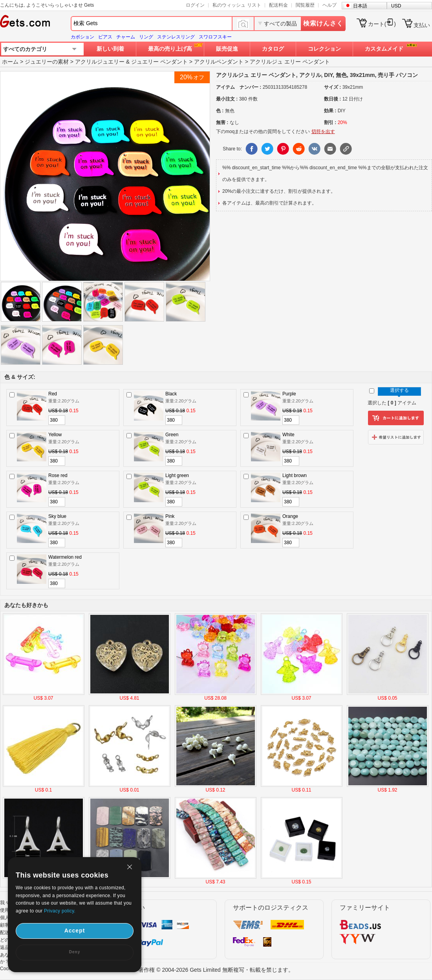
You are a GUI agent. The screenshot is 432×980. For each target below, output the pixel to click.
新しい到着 (110, 49)
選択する (399, 390)
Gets (25, 21)
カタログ (273, 49)
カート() (382, 24)
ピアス (105, 37)
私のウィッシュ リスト (237, 5)
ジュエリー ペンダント (159, 62)
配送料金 (278, 5)
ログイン (195, 5)
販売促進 (227, 49)
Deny (75, 952)
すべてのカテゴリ (25, 49)
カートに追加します (396, 418)
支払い (422, 25)
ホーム (10, 62)
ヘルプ (329, 5)
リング (146, 37)
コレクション (324, 49)
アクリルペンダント (219, 62)
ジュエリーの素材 (47, 62)
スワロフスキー (215, 37)
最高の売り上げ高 (170, 49)
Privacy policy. (60, 911)
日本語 (360, 6)
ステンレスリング (176, 37)
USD (396, 6)
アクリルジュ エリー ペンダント (290, 62)
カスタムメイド (384, 49)
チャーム (126, 37)
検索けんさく (323, 23)
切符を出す (323, 132)
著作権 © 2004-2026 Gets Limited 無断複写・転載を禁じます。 (216, 970)
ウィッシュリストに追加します (396, 437)
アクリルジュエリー (100, 62)
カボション (82, 37)
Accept (75, 931)
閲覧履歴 (305, 5)
